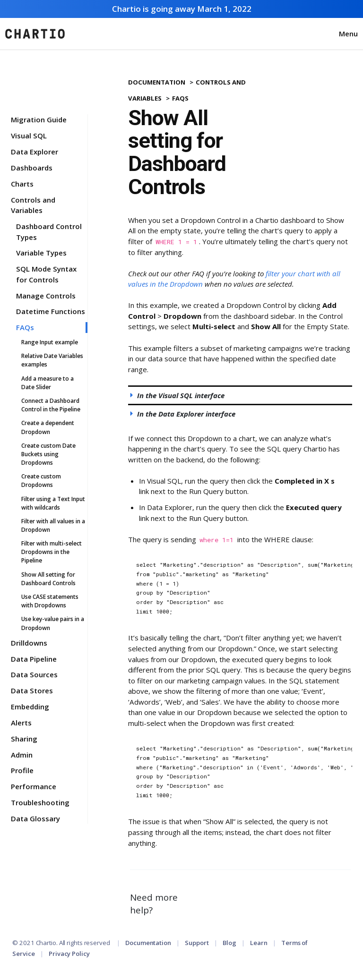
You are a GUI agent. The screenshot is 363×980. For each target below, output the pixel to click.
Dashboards (32, 168)
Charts (22, 184)
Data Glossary (35, 818)
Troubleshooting (40, 802)
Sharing (24, 739)
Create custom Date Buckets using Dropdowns (48, 454)
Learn (259, 943)
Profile (22, 770)
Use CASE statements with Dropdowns (50, 601)
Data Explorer (35, 152)
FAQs (25, 327)
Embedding (30, 707)
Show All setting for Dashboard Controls (48, 579)
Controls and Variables (33, 205)
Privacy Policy (69, 954)
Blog (229, 943)
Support (197, 943)
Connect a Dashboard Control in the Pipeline (51, 405)
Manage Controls (46, 296)
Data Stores (32, 690)
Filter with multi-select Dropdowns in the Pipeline (52, 552)
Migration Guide (39, 119)
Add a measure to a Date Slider (48, 383)
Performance (34, 786)
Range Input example (50, 342)
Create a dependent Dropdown (48, 427)
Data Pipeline (34, 659)
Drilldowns (29, 643)
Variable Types (41, 253)
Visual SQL (29, 136)
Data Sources (34, 674)
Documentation (157, 82)
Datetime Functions (51, 311)
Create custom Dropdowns (41, 481)
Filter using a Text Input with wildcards (53, 503)
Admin (22, 755)
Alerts (21, 723)
